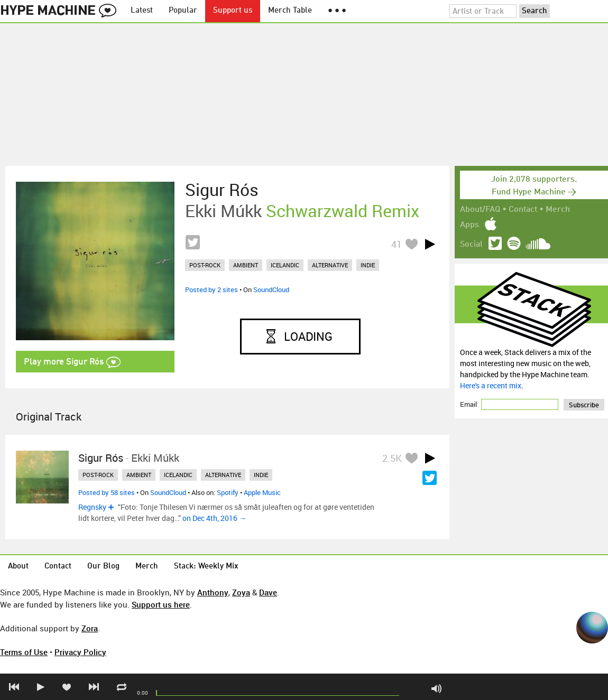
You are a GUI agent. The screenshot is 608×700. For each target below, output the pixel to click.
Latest (142, 11)
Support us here (161, 604)
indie (368, 265)
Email (469, 404)
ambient (246, 265)
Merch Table (290, 11)
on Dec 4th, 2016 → (214, 518)
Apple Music (262, 492)
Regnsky (92, 507)
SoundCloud (271, 290)
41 (397, 244)
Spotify (228, 492)
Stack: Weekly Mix (206, 567)
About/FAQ (480, 210)
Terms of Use (24, 652)
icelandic (285, 265)
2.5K (392, 458)
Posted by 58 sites (107, 492)
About (18, 567)
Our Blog (103, 567)
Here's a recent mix (491, 385)
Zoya (241, 592)
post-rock (205, 265)
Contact (523, 210)
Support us (233, 11)
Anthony (213, 592)
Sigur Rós (222, 190)
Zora (90, 628)
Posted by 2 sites (211, 290)
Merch (558, 210)
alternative (330, 265)
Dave (268, 592)
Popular (183, 11)
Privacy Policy (80, 652)
